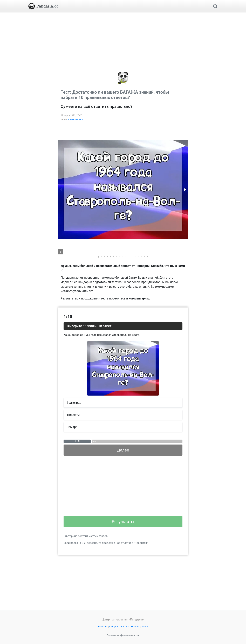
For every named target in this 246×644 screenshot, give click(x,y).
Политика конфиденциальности (123, 635)
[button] (185, 190)
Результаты (123, 522)
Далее (123, 450)
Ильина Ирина (75, 119)
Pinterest (135, 627)
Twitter (145, 627)
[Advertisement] (123, 36)
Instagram (114, 627)
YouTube (125, 627)
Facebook (103, 627)
